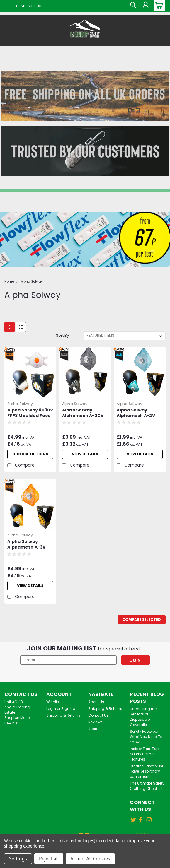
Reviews (95, 726)
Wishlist (53, 706)
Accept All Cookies (90, 859)
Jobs (93, 733)
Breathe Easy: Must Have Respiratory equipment (147, 775)
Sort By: (63, 335)
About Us (96, 706)
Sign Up (68, 713)
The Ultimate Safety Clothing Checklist (147, 790)
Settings (18, 859)
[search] (132, 6)
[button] (85, 96)
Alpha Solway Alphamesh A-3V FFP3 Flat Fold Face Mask (29, 549)
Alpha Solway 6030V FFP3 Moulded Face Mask (30, 413)
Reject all (49, 859)
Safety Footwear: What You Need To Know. (146, 741)
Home (9, 281)
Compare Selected (142, 624)
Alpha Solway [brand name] (20, 404)
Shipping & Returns (63, 719)
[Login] (145, 6)
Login (51, 713)
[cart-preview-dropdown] (158, 6)
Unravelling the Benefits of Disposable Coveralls (143, 721)
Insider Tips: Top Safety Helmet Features (144, 758)
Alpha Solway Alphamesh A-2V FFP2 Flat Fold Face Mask (138, 413)
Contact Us (98, 719)
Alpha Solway (32, 281)
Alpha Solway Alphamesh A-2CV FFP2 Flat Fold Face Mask (84, 413)
